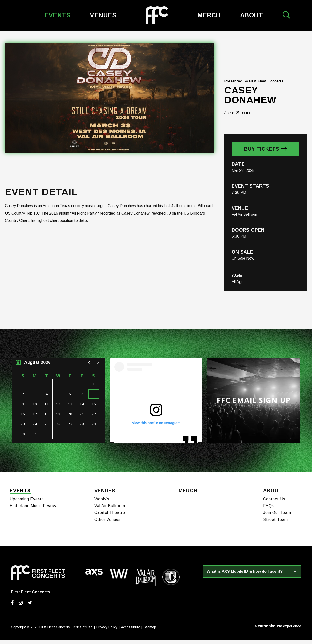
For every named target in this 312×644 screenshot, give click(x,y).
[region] (58, 406)
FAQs (269, 510)
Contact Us (274, 503)
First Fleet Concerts (157, 15)
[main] (156, 254)
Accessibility (130, 631)
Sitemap (150, 631)
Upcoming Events (27, 503)
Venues (103, 15)
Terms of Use (82, 631)
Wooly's (102, 503)
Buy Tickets (262, 155)
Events (57, 15)
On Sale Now (243, 264)
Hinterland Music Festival (34, 510)
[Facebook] (12, 607)
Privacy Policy (107, 631)
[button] (90, 368)
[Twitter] (30, 607)
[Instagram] (21, 607)
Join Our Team (277, 516)
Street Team (276, 523)
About (252, 15)
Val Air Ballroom (110, 510)
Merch (209, 15)
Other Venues (107, 523)
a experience (278, 630)
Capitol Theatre (110, 516)
